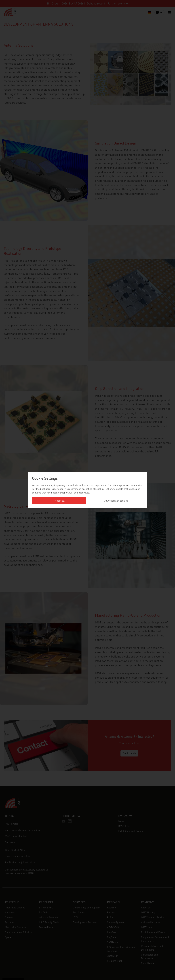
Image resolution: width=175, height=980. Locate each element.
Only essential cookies (116, 501)
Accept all (59, 501)
